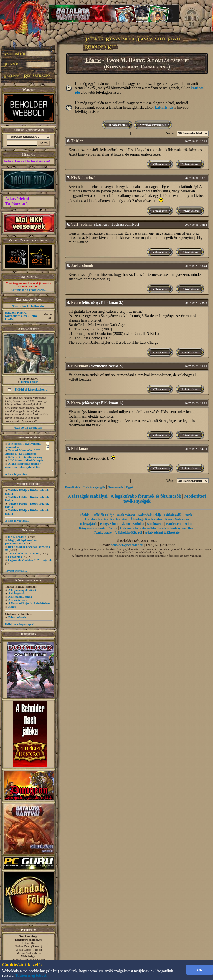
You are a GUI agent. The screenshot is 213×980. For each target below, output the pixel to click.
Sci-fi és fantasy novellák (176, 528)
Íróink (188, 524)
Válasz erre (160, 164)
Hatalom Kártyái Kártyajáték (106, 519)
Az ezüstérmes (18, 600)
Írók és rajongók (94, 487)
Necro (76, 303)
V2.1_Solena (81, 224)
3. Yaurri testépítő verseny (25, 457)
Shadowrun (155, 524)
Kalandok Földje (149, 515)
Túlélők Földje (29, 382)
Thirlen (77, 141)
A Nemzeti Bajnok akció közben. (29, 603)
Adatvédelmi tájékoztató (162, 533)
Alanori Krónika (132, 524)
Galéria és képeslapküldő (138, 528)
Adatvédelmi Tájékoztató (17, 201)
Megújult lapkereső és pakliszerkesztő (21, 542)
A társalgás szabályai (88, 496)
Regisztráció (103, 533)
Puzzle (188, 515)
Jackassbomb (82, 266)
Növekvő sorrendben (153, 125)
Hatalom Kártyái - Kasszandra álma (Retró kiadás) (21, 316)
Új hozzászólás (117, 125)
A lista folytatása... (17, 474)
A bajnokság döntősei (22, 590)
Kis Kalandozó (83, 178)
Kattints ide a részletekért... (29, 290)
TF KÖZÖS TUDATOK (24, 553)
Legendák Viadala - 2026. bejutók (30, 560)
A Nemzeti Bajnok (20, 597)
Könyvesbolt (121, 67)
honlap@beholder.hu (29, 940)
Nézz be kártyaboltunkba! (29, 306)
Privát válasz (190, 164)
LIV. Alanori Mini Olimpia (26, 460)
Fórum (93, 60)
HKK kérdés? (17, 537)
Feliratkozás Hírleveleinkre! (27, 161)
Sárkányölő (173, 515)
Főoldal (85, 515)
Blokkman (80, 366)
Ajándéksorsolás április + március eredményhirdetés (23, 465)
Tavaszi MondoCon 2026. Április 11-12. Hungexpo (23, 452)
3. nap (12, 607)
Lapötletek (15, 557)
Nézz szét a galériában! (29, 427)
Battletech (173, 524)
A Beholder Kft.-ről (128, 533)
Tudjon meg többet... (32, 975)
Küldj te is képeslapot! (20, 624)
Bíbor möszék (17, 617)
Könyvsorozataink (92, 528)
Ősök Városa (126, 515)
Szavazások (116, 487)
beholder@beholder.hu (127, 545)
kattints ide (164, 107)
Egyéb (130, 487)
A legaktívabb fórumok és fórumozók (146, 496)
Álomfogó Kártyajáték (146, 519)
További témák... (16, 571)
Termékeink (154, 67)
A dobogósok (17, 593)
